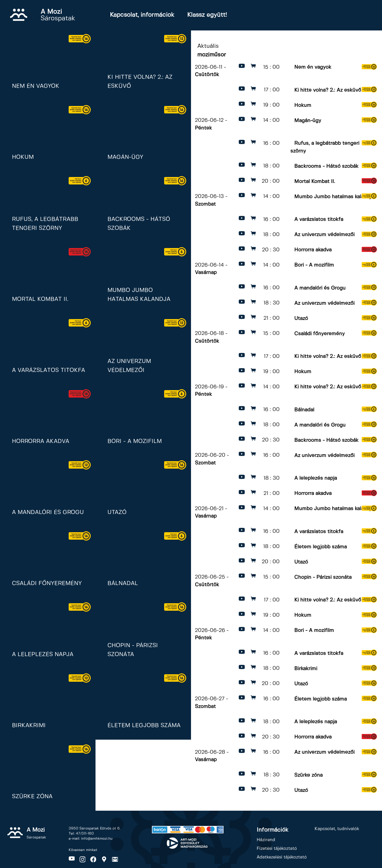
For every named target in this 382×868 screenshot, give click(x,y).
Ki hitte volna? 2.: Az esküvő (328, 90)
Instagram (82, 859)
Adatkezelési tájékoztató (282, 857)
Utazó (301, 318)
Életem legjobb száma (321, 547)
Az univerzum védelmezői (324, 235)
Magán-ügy (308, 120)
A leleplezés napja (316, 478)
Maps (104, 859)
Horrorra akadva (313, 250)
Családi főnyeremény (319, 333)
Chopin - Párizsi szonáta (323, 577)
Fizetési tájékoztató (277, 849)
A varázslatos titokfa (319, 219)
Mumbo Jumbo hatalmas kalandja (334, 196)
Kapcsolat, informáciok (142, 15)
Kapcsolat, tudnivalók (337, 829)
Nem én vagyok (313, 67)
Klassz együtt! (207, 15)
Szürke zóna (308, 775)
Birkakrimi (306, 668)
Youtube (72, 859)
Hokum (303, 105)
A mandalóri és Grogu (320, 288)
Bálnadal (304, 410)
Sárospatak (58, 15)
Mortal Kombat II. (315, 181)
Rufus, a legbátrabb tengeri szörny (325, 147)
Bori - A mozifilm (314, 265)
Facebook (93, 859)
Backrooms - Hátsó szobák (326, 166)
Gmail (115, 859)
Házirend (266, 840)
